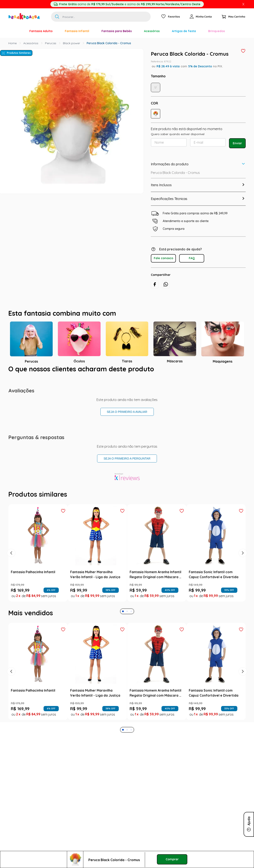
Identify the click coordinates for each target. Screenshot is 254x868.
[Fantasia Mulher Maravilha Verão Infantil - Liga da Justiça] (97, 553)
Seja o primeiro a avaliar (127, 412)
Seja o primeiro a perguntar (127, 458)
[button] (156, 114)
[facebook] (155, 284)
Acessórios (31, 43)
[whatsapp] (166, 284)
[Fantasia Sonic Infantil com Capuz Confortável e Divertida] (216, 553)
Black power (71, 43)
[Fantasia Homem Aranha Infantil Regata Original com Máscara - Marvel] (157, 553)
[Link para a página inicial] (13, 43)
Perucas (51, 43)
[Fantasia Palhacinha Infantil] (38, 553)
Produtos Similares (19, 53)
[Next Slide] (243, 553)
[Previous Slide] (11, 553)
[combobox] (101, 17)
